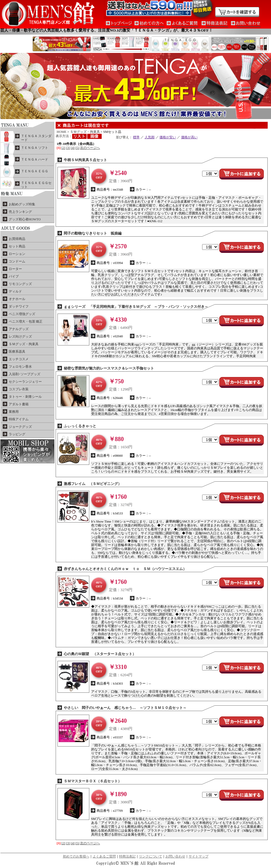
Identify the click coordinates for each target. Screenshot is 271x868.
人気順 (150, 137)
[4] (73, 148)
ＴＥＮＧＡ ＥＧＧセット (36, 185)
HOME (62, 132)
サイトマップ (199, 856)
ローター (15, 269)
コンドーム (17, 261)
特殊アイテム (19, 419)
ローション (17, 254)
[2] (63, 148)
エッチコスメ (19, 359)
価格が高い (189, 137)
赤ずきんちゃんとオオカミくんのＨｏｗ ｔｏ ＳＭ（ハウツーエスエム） (125, 569)
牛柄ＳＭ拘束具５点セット (85, 160)
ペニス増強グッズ (22, 314)
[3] (68, 148)
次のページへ (90, 148)
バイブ (14, 276)
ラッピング (17, 434)
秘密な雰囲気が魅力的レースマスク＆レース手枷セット (109, 368)
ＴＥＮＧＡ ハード (35, 159)
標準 (136, 137)
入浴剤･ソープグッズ (25, 374)
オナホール (17, 299)
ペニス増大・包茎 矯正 (26, 321)
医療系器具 (17, 351)
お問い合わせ (175, 856)
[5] (77, 148)
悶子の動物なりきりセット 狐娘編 (93, 233)
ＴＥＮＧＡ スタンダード (36, 138)
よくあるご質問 (104, 856)
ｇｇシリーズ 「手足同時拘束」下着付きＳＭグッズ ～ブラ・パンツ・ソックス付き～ (136, 307)
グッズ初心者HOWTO (25, 219)
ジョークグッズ (20, 427)
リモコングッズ (20, 284)
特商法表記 (127, 856)
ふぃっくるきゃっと (80, 426)
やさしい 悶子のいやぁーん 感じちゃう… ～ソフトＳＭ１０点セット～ (125, 708)
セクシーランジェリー (25, 382)
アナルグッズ (19, 329)
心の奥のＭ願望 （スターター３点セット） (100, 654)
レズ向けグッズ (20, 336)
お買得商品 (17, 239)
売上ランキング (20, 212)
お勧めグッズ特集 (22, 204)
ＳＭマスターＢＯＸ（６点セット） (93, 781)
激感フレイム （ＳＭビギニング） (93, 484)
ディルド (15, 291)
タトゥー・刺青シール (25, 397)
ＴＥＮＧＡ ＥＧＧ (35, 171)
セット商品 (17, 246)
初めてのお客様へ (76, 856)
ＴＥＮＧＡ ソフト (35, 148)
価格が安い (168, 137)
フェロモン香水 (20, 367)
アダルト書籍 (19, 404)
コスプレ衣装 (19, 389)
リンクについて (151, 856)
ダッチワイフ (19, 306)
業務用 (14, 412)
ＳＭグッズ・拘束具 (24, 344)
